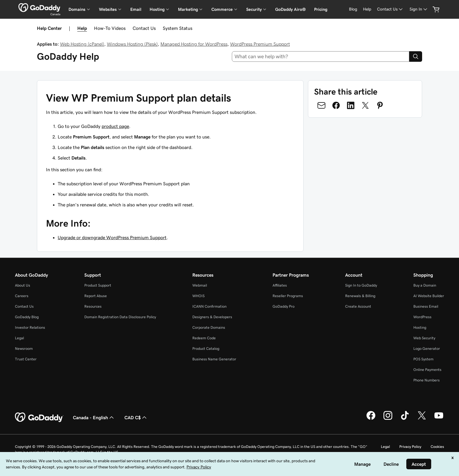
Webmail (200, 285)
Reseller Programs (288, 296)
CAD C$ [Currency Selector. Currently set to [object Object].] (136, 417)
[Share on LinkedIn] (351, 105)
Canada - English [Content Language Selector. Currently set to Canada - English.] (94, 417)
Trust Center (26, 359)
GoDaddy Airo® (291, 9)
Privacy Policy (410, 447)
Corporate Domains (209, 327)
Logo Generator (427, 349)
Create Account (358, 306)
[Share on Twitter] (365, 105)
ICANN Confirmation (209, 306)
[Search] (416, 56)
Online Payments (427, 370)
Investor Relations (30, 327)
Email (136, 9)
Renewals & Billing (360, 296)
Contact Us (144, 28)
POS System (423, 359)
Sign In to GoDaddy (361, 285)
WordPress (422, 317)
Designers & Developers (212, 317)
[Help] (367, 9)
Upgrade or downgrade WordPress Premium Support (112, 237)
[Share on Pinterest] (380, 105)
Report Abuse (96, 296)
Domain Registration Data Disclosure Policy (120, 317)
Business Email (426, 306)
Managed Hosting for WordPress (194, 44)
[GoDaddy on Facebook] (371, 419)
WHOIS (198, 296)
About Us (23, 285)
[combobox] (321, 56)
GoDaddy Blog (27, 317)
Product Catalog (206, 349)
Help (82, 28)
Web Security (424, 338)
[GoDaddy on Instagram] (388, 419)
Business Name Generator (214, 359)
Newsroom (24, 349)
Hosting (420, 327)
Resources (93, 306)
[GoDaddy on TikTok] (405, 419)
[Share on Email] (321, 105)
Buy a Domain (425, 285)
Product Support (98, 285)
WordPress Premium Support (260, 44)
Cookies (437, 447)
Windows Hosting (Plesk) (132, 44)
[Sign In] (419, 9)
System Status (178, 28)
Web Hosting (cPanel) (82, 44)
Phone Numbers (427, 380)
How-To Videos (110, 28)
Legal (19, 338)
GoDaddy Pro (284, 306)
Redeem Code (204, 338)
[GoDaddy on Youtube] (439, 419)
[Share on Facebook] (336, 105)
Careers (22, 296)
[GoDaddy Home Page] (39, 417)
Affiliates (280, 285)
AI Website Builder (429, 296)
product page (115, 126)
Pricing (321, 9)
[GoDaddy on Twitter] (422, 419)
